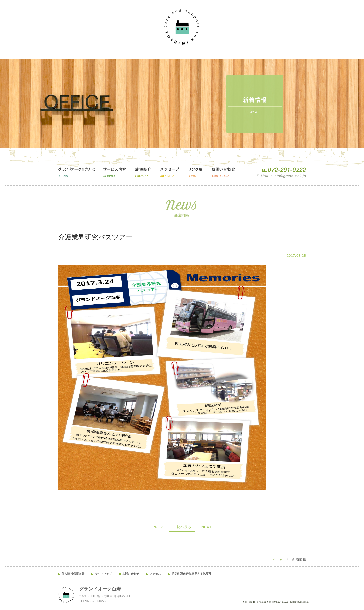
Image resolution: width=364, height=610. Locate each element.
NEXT (207, 527)
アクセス (156, 574)
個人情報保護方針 (73, 574)
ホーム (278, 559)
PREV (158, 527)
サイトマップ (103, 574)
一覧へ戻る (182, 527)
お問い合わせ (131, 574)
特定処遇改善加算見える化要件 (191, 574)
